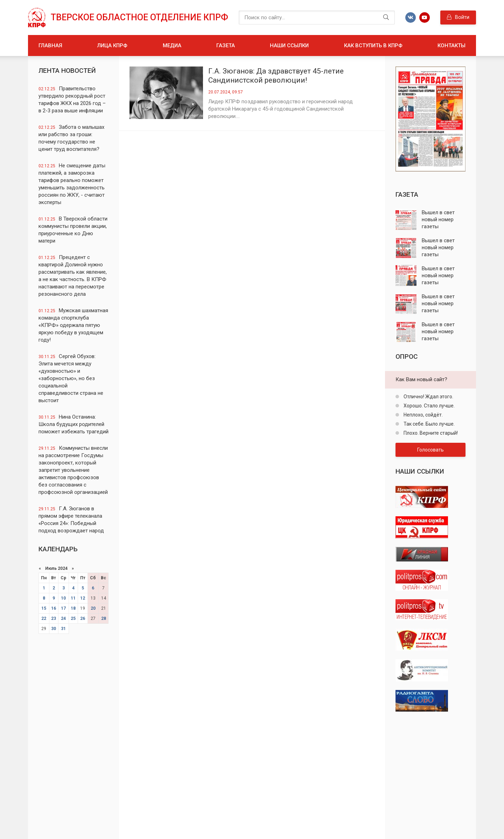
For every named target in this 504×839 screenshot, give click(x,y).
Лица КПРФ (112, 46)
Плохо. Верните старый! (430, 433)
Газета (226, 46)
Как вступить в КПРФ (373, 46)
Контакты (451, 46)
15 (44, 608)
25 (73, 618)
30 (54, 629)
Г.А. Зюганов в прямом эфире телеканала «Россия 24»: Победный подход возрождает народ (71, 520)
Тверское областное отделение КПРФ (139, 17)
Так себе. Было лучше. (429, 424)
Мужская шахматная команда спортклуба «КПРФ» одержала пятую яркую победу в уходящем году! (73, 325)
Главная (50, 46)
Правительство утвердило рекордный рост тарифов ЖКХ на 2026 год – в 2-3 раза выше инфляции (72, 100)
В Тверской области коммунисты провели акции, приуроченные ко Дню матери (73, 230)
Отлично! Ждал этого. (428, 397)
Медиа (172, 46)
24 (63, 618)
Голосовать (430, 450)
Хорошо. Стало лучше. (429, 406)
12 (83, 598)
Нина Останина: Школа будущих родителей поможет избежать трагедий (73, 424)
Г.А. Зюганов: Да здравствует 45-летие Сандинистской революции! (276, 76)
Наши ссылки (289, 46)
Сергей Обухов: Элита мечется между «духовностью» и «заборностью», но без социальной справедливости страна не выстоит (71, 378)
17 (63, 608)
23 (54, 618)
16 (54, 608)
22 (44, 618)
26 (83, 618)
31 (63, 629)
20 (93, 608)
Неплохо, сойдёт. (423, 415)
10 (63, 598)
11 (73, 598)
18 (73, 608)
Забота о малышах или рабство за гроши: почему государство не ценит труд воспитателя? (71, 138)
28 (104, 618)
